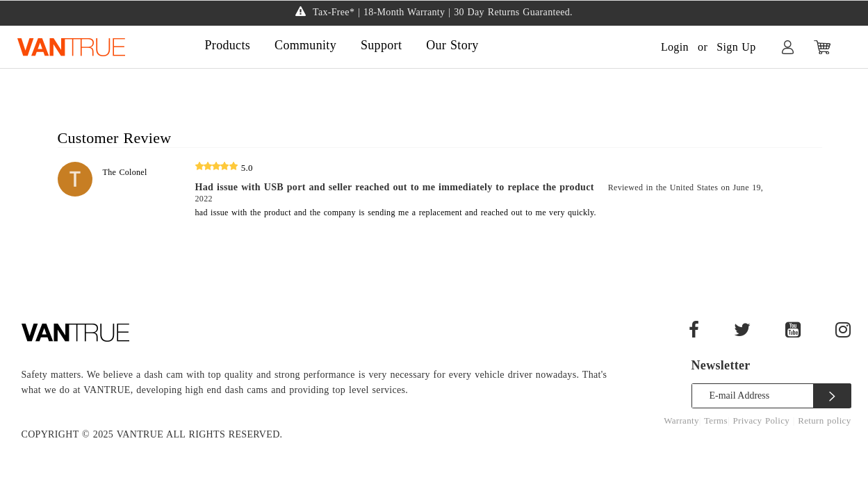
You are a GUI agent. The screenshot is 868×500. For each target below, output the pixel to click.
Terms (716, 420)
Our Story (452, 45)
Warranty (681, 420)
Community (305, 45)
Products (228, 45)
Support (381, 45)
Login (675, 47)
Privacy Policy (762, 420)
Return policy (824, 420)
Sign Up (736, 47)
